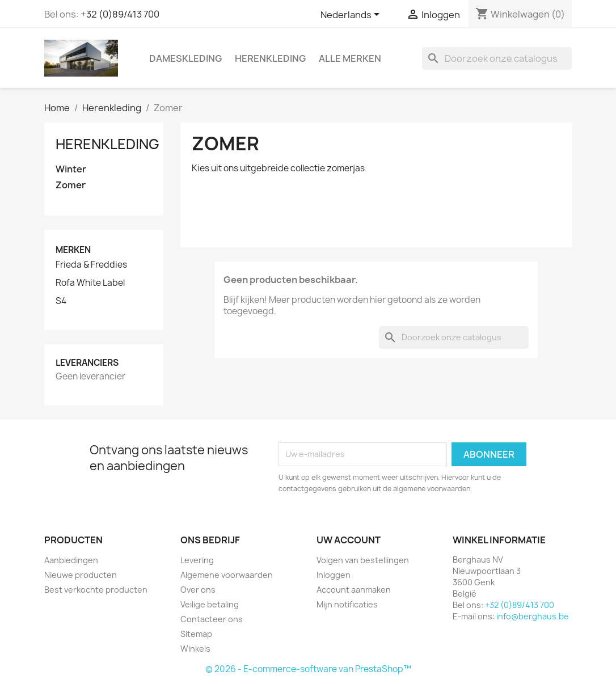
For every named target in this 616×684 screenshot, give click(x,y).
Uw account (349, 540)
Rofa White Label (90, 283)
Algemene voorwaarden (227, 575)
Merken (73, 250)
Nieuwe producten (81, 575)
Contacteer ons (212, 619)
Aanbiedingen (71, 560)
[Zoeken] (497, 58)
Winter (71, 169)
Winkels (195, 649)
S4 (61, 301)
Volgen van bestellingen (363, 560)
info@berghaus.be (533, 616)
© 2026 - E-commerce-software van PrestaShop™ (308, 669)
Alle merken (350, 58)
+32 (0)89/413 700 (120, 14)
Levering (197, 560)
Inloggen (334, 575)
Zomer (71, 185)
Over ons (198, 590)
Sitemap (196, 634)
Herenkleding (270, 58)
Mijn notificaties (347, 604)
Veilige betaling (210, 604)
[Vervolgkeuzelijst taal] (352, 15)
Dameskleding (185, 58)
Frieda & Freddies (91, 265)
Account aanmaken (354, 590)
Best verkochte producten (96, 590)
